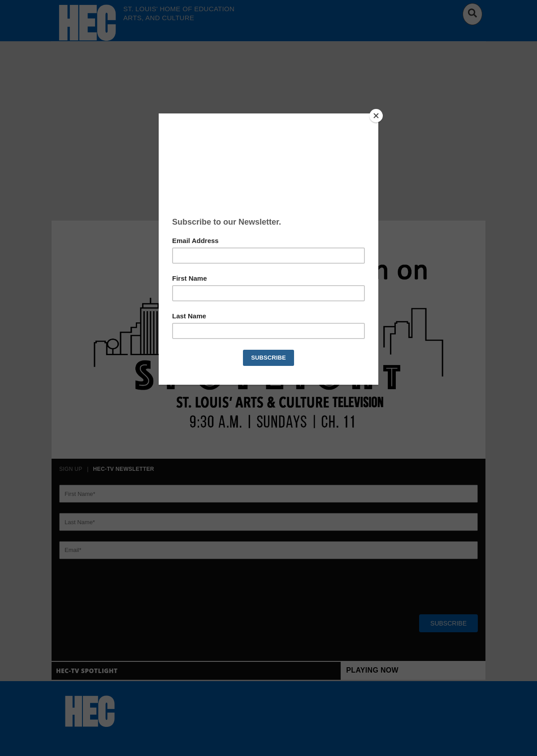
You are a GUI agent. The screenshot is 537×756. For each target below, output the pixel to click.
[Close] (376, 116)
